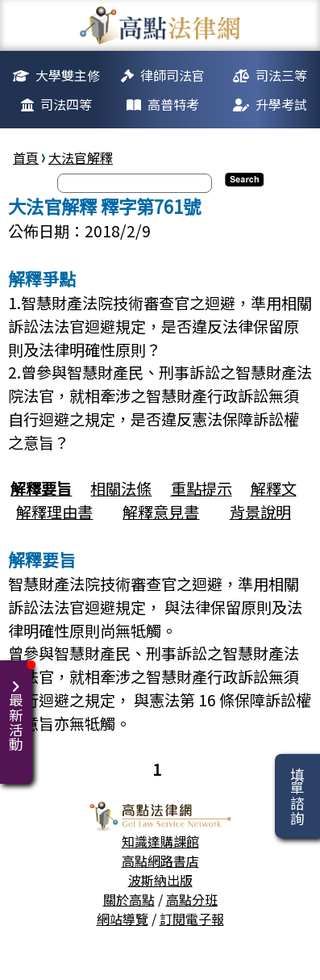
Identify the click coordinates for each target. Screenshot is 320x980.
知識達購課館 (160, 841)
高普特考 (173, 104)
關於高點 (129, 899)
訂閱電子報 (192, 919)
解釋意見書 (161, 512)
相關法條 (121, 488)
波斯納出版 (160, 880)
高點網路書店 (160, 861)
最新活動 (19, 706)
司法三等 (281, 75)
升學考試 (281, 104)
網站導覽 (123, 919)
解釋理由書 (54, 512)
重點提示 (202, 488)
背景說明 (260, 512)
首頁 (26, 157)
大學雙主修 (68, 75)
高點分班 (192, 899)
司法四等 (66, 104)
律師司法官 (172, 75)
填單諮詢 (297, 796)
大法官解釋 (81, 157)
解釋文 (274, 488)
